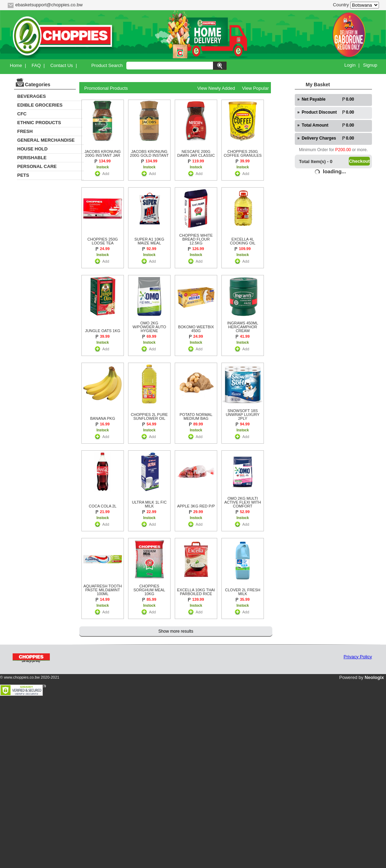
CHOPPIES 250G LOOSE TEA (103, 241)
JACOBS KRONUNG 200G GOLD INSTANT (149, 154)
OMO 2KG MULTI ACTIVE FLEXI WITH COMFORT (243, 502)
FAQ (36, 65)
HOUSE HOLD (32, 149)
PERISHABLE (32, 158)
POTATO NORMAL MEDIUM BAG (196, 417)
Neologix (374, 677)
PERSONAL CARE (37, 166)
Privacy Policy (358, 657)
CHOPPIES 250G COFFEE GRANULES (242, 154)
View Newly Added (216, 88)
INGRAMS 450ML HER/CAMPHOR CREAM (242, 327)
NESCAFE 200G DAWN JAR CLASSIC (196, 154)
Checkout (359, 161)
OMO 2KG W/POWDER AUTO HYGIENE (149, 327)
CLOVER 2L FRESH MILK (242, 592)
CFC (22, 114)
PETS (23, 175)
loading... (334, 171)
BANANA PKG (103, 419)
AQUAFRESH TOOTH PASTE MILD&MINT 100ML (103, 590)
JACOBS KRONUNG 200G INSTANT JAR (103, 154)
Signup (370, 65)
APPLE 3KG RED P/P (196, 506)
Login (350, 65)
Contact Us (61, 65)
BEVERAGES (32, 96)
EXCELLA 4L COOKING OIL (243, 241)
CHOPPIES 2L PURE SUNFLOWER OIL (149, 417)
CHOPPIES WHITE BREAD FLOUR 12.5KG (196, 239)
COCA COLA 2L (103, 506)
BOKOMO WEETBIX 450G (196, 329)
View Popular (255, 88)
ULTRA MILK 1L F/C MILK (149, 504)
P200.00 (343, 150)
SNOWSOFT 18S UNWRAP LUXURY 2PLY (242, 415)
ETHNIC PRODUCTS (39, 123)
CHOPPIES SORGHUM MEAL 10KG (149, 590)
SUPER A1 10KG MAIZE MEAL (149, 241)
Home (16, 65)
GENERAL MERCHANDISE (46, 140)
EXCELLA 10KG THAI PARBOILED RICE (196, 592)
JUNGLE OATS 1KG (103, 331)
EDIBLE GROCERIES (40, 105)
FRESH (25, 131)
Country (341, 5)
